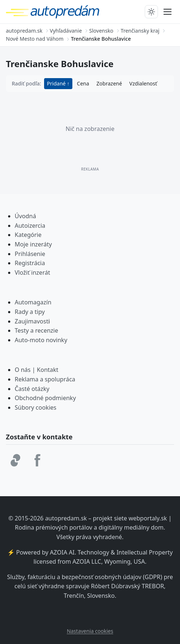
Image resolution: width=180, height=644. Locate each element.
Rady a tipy (30, 312)
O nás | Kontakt (37, 370)
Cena (83, 83)
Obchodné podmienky (45, 398)
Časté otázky (32, 389)
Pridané (57, 83)
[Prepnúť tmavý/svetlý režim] (151, 12)
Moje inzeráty (33, 244)
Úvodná (25, 216)
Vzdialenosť (143, 83)
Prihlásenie (30, 254)
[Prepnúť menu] (168, 12)
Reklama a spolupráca (45, 379)
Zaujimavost (31, 321)
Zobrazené (109, 83)
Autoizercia (30, 226)
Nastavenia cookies (90, 631)
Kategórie (28, 235)
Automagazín (33, 302)
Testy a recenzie (36, 330)
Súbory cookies (36, 407)
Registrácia (30, 263)
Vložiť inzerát (32, 272)
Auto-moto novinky (41, 340)
